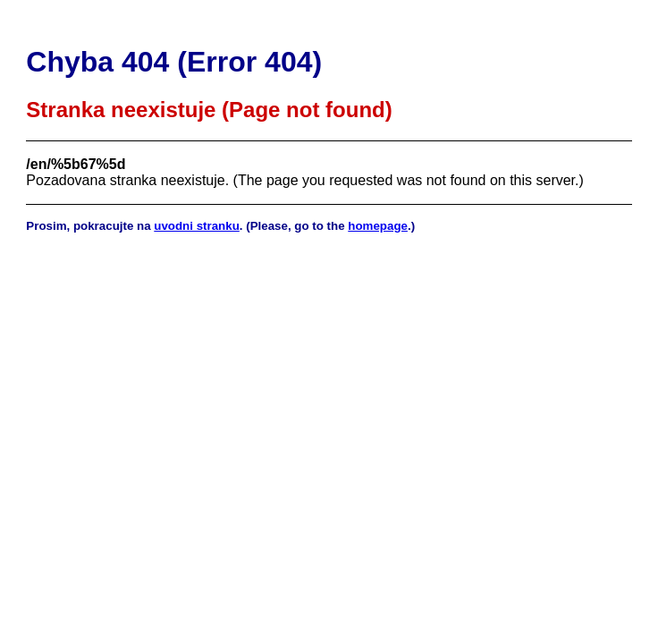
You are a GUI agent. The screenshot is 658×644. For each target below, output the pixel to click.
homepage (378, 226)
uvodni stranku (197, 226)
